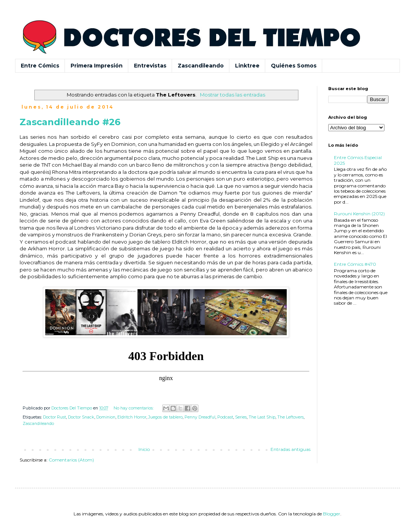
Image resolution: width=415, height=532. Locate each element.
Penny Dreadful (200, 417)
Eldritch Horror (132, 417)
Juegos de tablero (165, 417)
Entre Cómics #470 (355, 264)
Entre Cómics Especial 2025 (358, 160)
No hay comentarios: (134, 408)
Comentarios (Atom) (71, 460)
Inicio (144, 449)
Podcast (225, 417)
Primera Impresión (97, 66)
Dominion (106, 417)
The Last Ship (262, 417)
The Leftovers (290, 417)
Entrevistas (150, 66)
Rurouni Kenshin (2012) (359, 214)
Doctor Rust (55, 417)
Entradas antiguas (290, 449)
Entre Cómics (40, 66)
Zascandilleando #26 (70, 122)
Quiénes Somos (294, 66)
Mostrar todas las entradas (233, 95)
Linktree (247, 66)
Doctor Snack (81, 417)
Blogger (332, 514)
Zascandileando (201, 66)
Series (241, 417)
